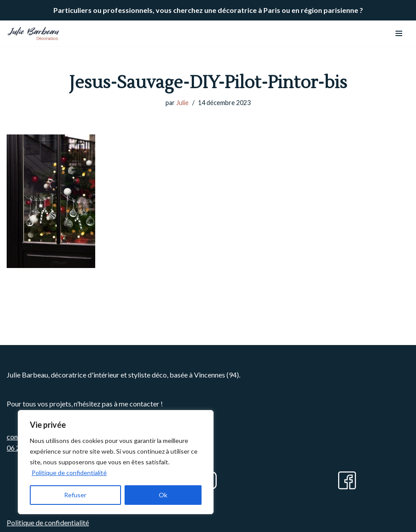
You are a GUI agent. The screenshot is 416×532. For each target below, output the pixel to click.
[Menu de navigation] (399, 33)
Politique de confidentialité (69, 473)
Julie (182, 103)
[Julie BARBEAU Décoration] (33, 33)
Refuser (75, 495)
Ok (163, 495)
